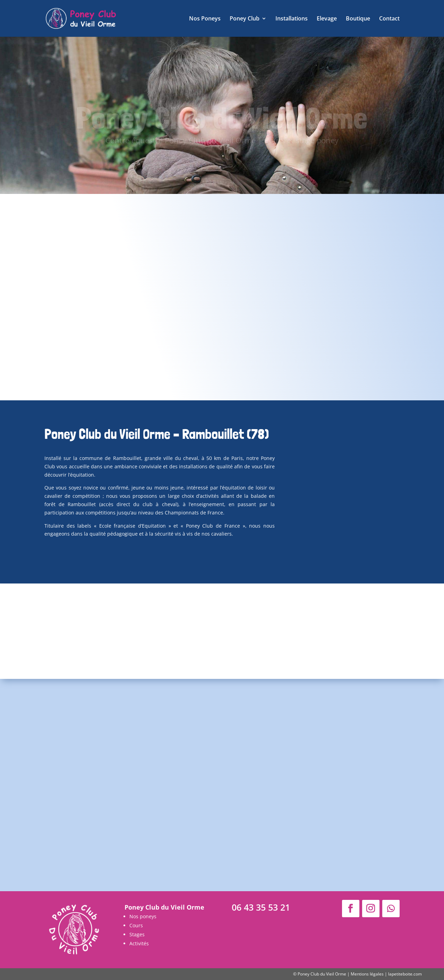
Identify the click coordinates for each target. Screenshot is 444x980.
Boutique (358, 19)
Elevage (327, 19)
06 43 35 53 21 (261, 907)
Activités (139, 943)
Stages (137, 934)
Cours (136, 925)
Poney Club (245, 19)
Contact (389, 19)
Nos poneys (143, 916)
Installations (292, 19)
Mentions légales (367, 974)
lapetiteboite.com (405, 974)
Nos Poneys (205, 19)
